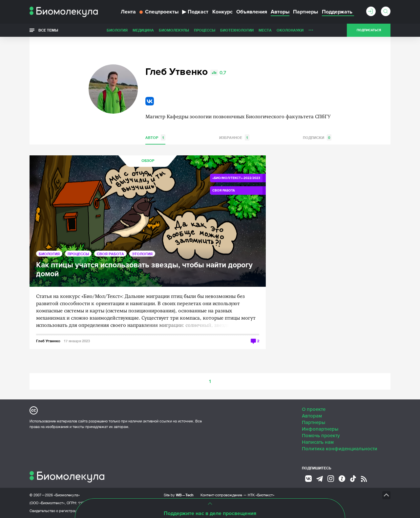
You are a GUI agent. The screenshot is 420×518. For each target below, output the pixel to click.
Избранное (234, 137)
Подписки (317, 137)
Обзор (148, 161)
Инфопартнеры (320, 429)
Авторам (312, 416)
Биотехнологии (237, 30)
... (311, 29)
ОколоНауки (290, 30)
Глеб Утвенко (48, 341)
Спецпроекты (159, 12)
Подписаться (369, 30)
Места (265, 30)
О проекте (314, 409)
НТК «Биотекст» (261, 495)
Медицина (143, 30)
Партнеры (305, 12)
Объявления (252, 12)
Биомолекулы (174, 30)
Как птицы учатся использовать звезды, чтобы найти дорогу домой (144, 270)
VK (150, 101)
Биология (117, 30)
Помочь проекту (321, 436)
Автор (155, 137)
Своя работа (110, 254)
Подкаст (195, 12)
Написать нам (318, 442)
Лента (128, 12)
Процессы (205, 30)
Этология (142, 254)
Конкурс (222, 12)
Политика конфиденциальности (340, 449)
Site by (179, 495)
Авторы (280, 12)
